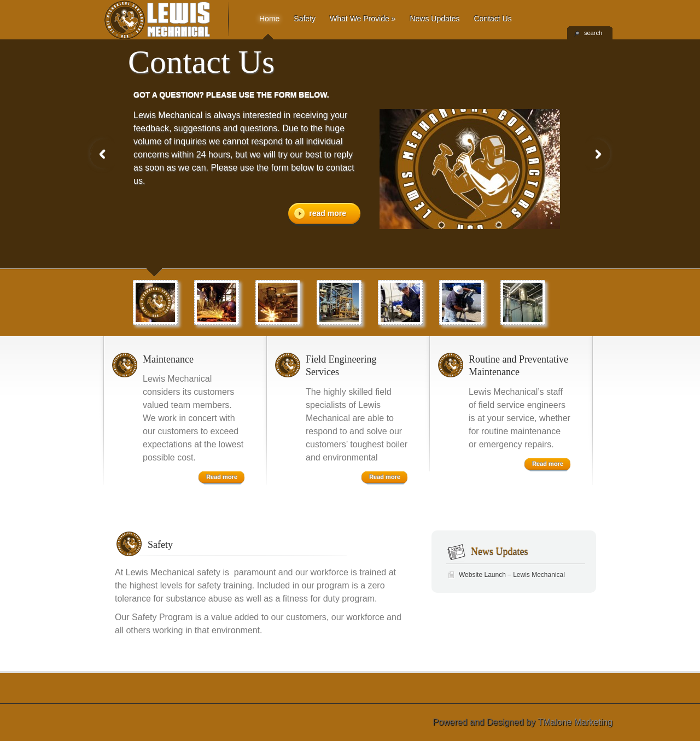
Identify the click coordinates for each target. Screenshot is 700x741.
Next (597, 154)
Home (269, 19)
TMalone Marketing (575, 722)
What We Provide (363, 19)
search (593, 33)
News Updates (434, 19)
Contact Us (492, 19)
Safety (305, 19)
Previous (103, 154)
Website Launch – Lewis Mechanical (512, 575)
